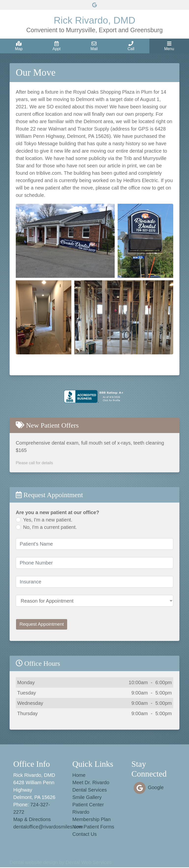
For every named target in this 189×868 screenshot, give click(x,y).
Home (79, 776)
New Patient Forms (93, 827)
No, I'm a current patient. (50, 527)
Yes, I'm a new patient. (48, 520)
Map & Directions (32, 820)
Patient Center (88, 805)
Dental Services (90, 791)
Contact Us (85, 835)
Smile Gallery (87, 798)
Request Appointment (43, 625)
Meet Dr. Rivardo (91, 783)
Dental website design (34, 863)
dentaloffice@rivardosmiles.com (48, 827)
